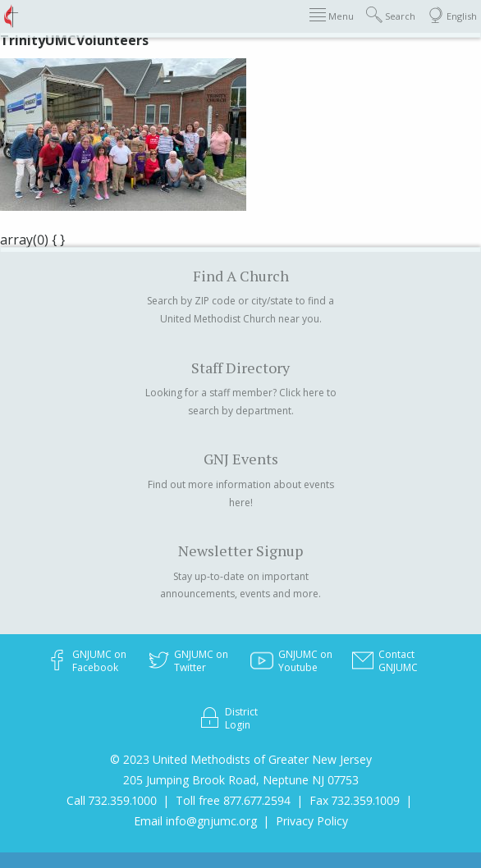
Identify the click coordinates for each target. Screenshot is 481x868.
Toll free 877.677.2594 (233, 800)
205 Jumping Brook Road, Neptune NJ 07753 (241, 780)
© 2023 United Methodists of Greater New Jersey (241, 759)
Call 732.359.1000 (112, 800)
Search (391, 15)
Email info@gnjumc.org (195, 821)
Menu (332, 15)
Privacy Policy (312, 821)
